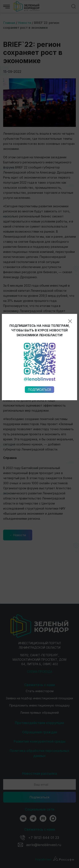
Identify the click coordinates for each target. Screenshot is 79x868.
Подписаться (39, 313)
